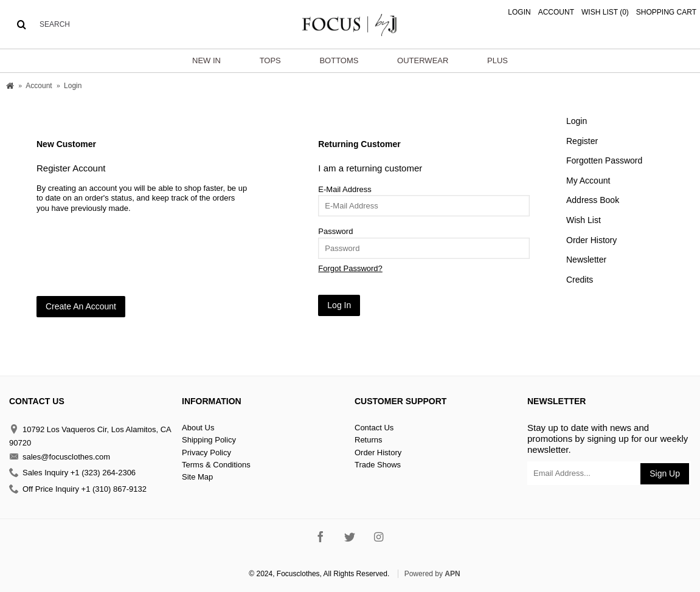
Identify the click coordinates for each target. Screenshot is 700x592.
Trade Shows (378, 465)
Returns (369, 440)
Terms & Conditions (216, 465)
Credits (580, 280)
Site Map (197, 477)
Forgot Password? (350, 268)
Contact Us (374, 428)
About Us (198, 428)
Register (582, 141)
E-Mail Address (345, 189)
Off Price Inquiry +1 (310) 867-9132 (78, 489)
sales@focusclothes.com (60, 457)
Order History (591, 240)
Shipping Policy (209, 440)
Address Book (593, 200)
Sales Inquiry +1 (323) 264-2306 (72, 473)
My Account (588, 181)
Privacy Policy (206, 453)
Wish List (584, 220)
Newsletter (586, 260)
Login (577, 121)
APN (452, 574)
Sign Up (665, 473)
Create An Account (81, 306)
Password (335, 231)
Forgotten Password (604, 160)
